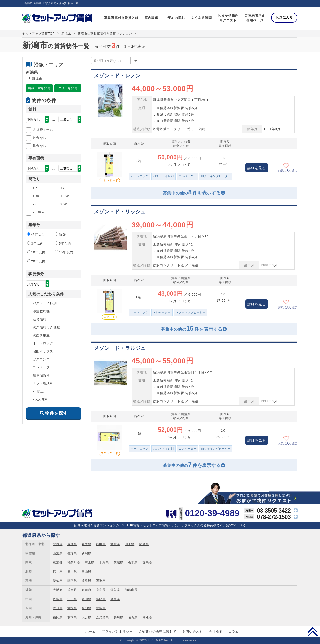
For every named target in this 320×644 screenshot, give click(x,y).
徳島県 (101, 608)
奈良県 (101, 590)
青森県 (72, 544)
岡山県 (86, 599)
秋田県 (101, 544)
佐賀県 (133, 617)
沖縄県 (147, 617)
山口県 (72, 599)
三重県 (101, 581)
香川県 (58, 608)
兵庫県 (72, 590)
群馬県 (147, 562)
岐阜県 (86, 581)
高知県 (86, 608)
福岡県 (58, 617)
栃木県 (133, 562)
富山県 (86, 572)
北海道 (58, 544)
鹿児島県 (103, 617)
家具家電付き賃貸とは (121, 18)
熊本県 (72, 617)
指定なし (36, 234)
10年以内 (36, 252)
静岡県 (72, 581)
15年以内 (64, 252)
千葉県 (104, 562)
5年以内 (63, 243)
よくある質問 (202, 18)
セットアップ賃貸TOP (39, 34)
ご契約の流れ (175, 18)
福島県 (144, 544)
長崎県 (118, 617)
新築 (60, 234)
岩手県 (86, 544)
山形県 (130, 544)
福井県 (58, 572)
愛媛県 (72, 608)
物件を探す (56, 413)
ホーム (91, 632)
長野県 (72, 553)
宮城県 (115, 544)
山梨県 (58, 553)
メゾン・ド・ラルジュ (120, 348)
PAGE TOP (313, 632)
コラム (234, 632)
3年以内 (35, 243)
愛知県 (58, 581)
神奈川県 (74, 562)
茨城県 (118, 562)
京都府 (86, 590)
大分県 (86, 617)
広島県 (58, 599)
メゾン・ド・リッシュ (120, 212)
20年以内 (36, 261)
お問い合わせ (193, 632)
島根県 (115, 599)
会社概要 (216, 632)
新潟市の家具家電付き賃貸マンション (105, 34)
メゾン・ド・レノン (117, 76)
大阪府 (58, 590)
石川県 (72, 572)
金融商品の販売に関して (158, 632)
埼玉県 (90, 562)
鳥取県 (101, 599)
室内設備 (152, 18)
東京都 (58, 562)
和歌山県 (131, 590)
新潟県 (66, 34)
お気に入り (284, 17)
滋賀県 (115, 590)
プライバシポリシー (117, 632)
